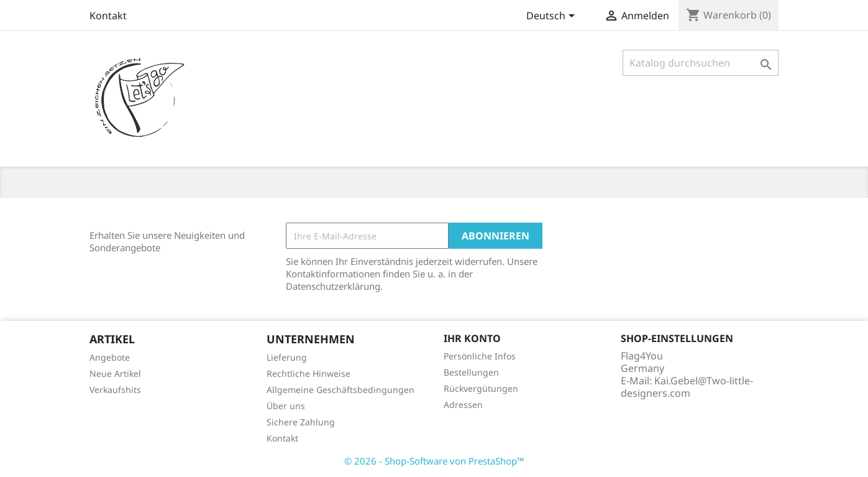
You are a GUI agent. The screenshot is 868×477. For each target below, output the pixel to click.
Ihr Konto (472, 338)
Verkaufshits (115, 390)
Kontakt (108, 16)
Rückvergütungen (481, 388)
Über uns (286, 406)
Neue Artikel (115, 373)
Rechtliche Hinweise (308, 373)
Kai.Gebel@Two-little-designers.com (687, 387)
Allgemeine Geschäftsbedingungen (340, 390)
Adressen (463, 405)
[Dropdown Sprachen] (553, 17)
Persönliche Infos (480, 356)
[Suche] (701, 63)
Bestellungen (471, 372)
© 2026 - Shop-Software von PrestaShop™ (434, 461)
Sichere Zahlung (301, 422)
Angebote (110, 357)
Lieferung (287, 357)
